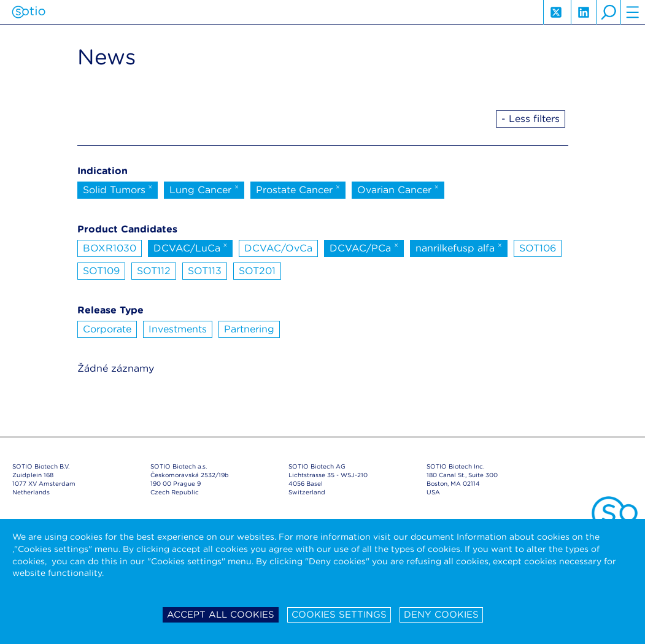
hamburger (633, 12)
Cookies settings (339, 615)
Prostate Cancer (298, 189)
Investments (178, 329)
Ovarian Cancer (398, 189)
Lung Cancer (204, 189)
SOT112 (154, 271)
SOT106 (538, 248)
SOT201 (257, 271)
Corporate (107, 329)
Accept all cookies (221, 615)
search (608, 12)
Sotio (29, 12)
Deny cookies (441, 615)
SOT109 (101, 271)
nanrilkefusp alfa (459, 247)
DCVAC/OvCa (278, 248)
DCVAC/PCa (364, 247)
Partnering (249, 329)
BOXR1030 (110, 248)
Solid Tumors (118, 189)
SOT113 (205, 271)
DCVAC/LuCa (191, 247)
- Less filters (531, 119)
